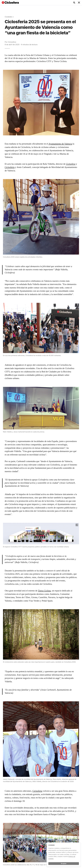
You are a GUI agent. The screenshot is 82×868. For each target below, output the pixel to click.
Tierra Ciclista (44, 591)
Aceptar (64, 863)
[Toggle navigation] (79, 3)
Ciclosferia (10, 167)
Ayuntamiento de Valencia (60, 144)
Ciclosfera (12, 42)
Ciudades (8, 17)
